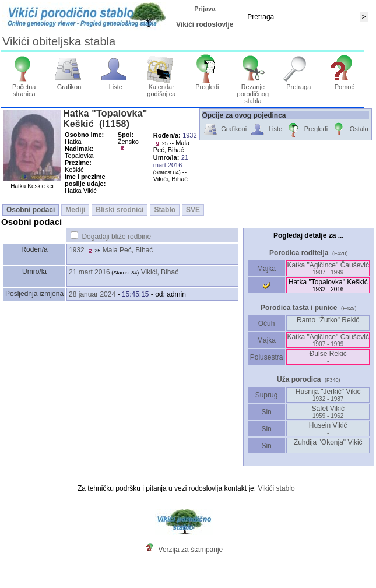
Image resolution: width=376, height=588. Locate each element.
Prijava (205, 9)
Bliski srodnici (120, 210)
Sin (266, 412)
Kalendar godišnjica (161, 87)
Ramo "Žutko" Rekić (328, 323)
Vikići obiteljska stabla (59, 41)
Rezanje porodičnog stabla (253, 91)
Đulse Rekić (328, 357)
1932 (77, 250)
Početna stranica (24, 87)
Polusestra (267, 357)
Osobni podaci (31, 210)
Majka (267, 269)
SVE (193, 210)
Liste (116, 84)
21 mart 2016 (89, 272)
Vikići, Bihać (160, 272)
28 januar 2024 (92, 294)
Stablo (165, 210)
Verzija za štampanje (191, 550)
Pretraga (299, 84)
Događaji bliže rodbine (116, 237)
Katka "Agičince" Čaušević (328, 268)
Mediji (75, 210)
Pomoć (345, 84)
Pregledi (207, 84)
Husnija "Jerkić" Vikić (328, 395)
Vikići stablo (276, 488)
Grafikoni (70, 84)
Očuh (266, 323)
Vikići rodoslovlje (205, 24)
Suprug (266, 395)
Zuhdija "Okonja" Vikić (328, 446)
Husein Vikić (328, 429)
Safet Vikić (328, 412)
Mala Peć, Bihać (128, 250)
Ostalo (349, 130)
